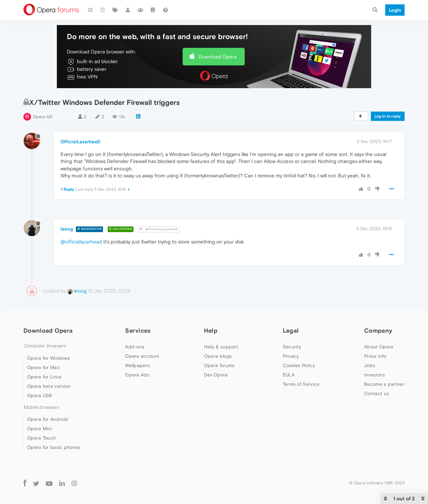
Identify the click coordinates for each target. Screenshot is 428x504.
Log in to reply (388, 116)
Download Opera (218, 57)
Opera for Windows (48, 358)
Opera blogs (218, 356)
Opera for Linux (44, 377)
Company (378, 330)
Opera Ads (137, 375)
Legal (291, 330)
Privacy (291, 356)
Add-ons (135, 347)
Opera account (142, 356)
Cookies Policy (299, 365)
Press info (375, 356)
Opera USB (40, 395)
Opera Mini (39, 429)
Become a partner (384, 384)
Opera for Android (47, 419)
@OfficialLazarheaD (159, 229)
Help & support (221, 347)
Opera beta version (49, 386)
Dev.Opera (216, 375)
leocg (67, 229)
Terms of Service (301, 384)
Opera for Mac (43, 367)
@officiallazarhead (81, 242)
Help (211, 330)
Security (292, 347)
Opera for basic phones (54, 447)
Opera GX (43, 117)
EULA (289, 375)
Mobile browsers (41, 407)
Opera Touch (41, 438)
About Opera (379, 347)
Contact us (377, 393)
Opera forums (219, 365)
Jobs (370, 365)
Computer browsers (45, 346)
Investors (374, 375)
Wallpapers (137, 365)
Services (138, 330)
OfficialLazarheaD (80, 142)
